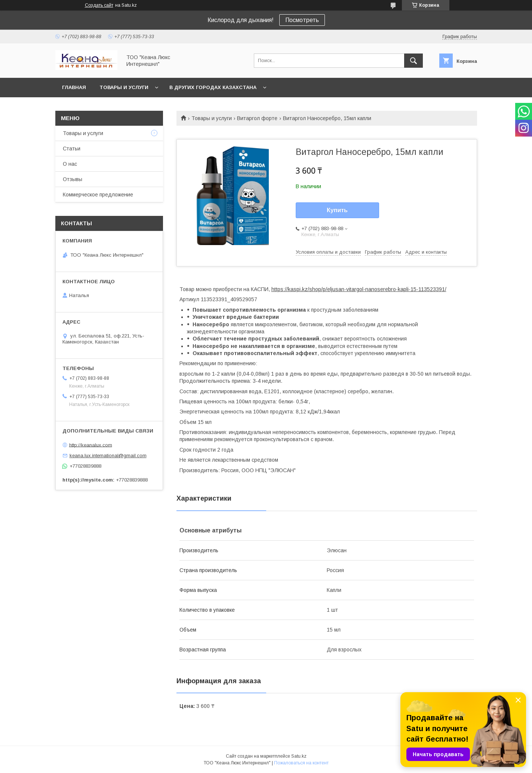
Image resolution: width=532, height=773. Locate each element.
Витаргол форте (257, 118)
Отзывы (73, 179)
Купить (337, 210)
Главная (74, 87)
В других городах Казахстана (213, 87)
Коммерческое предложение (98, 195)
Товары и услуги (124, 87)
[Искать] (413, 61)
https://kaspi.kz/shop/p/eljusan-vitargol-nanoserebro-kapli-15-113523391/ (359, 289)
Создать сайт (99, 5)
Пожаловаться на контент (301, 763)
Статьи (72, 149)
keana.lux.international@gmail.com (108, 456)
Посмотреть (302, 20)
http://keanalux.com (91, 445)
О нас (70, 164)
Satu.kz (299, 756)
